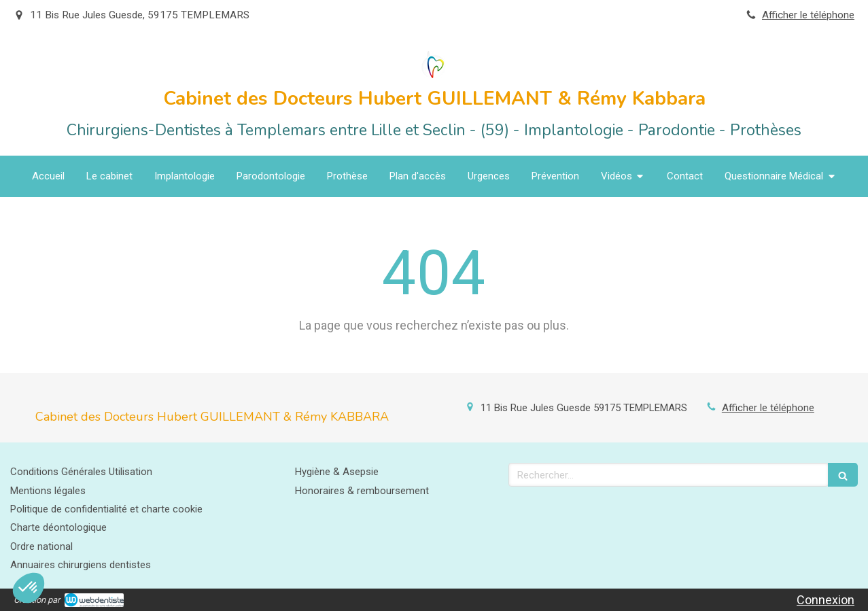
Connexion (826, 600)
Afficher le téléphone (808, 15)
